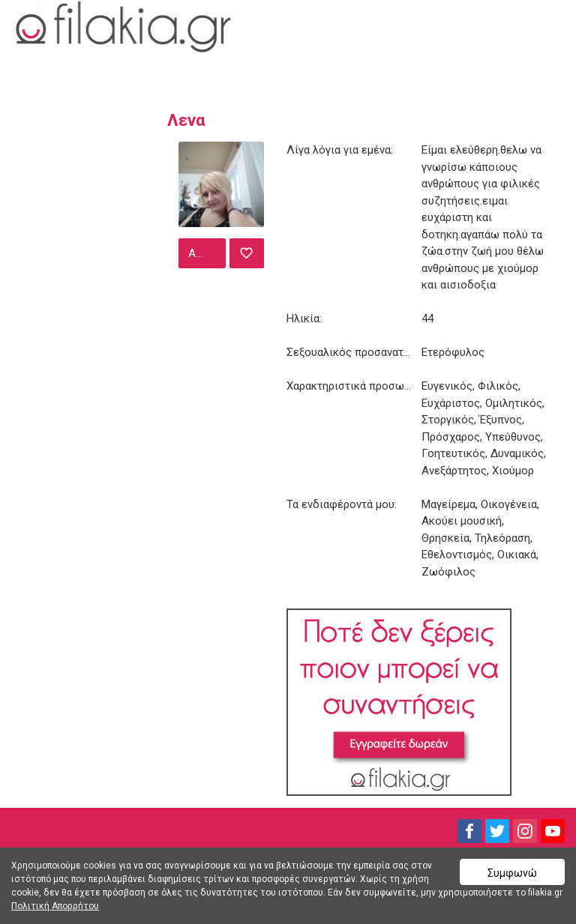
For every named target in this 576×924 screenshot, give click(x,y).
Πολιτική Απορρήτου (55, 906)
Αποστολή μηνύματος (205, 253)
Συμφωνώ (512, 873)
